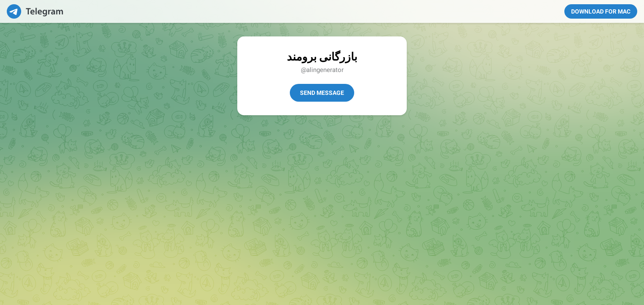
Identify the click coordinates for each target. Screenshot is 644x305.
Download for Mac (601, 11)
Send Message (322, 93)
